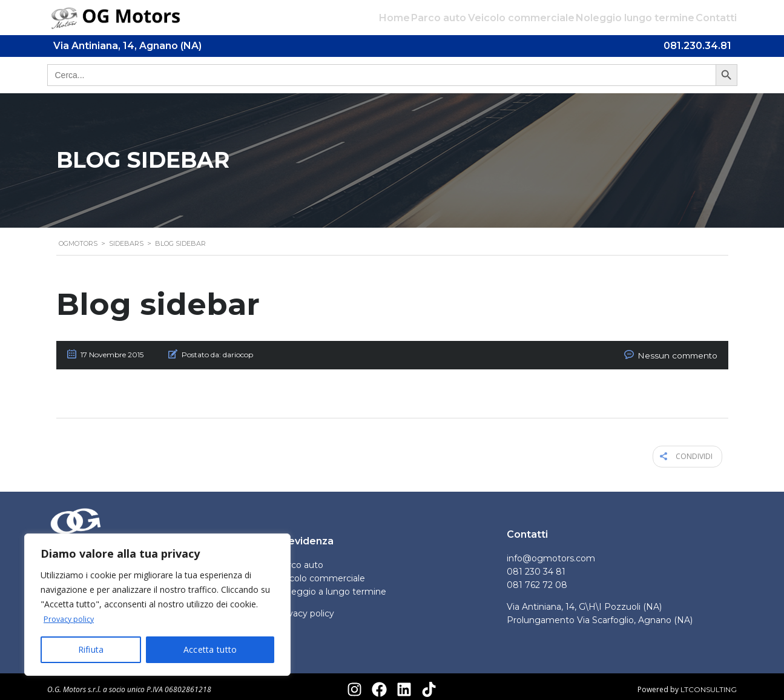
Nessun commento (684, 355)
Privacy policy (305, 608)
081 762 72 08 (537, 579)
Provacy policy (72, 619)
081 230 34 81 (536, 566)
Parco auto (416, 18)
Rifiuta (91, 649)
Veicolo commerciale (506, 18)
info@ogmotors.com (551, 553)
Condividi (694, 453)
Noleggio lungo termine (627, 18)
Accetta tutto (210, 649)
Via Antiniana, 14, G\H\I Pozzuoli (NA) (584, 601)
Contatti (716, 18)
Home (364, 18)
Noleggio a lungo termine (331, 586)
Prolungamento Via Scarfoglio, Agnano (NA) (600, 615)
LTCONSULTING (709, 683)
